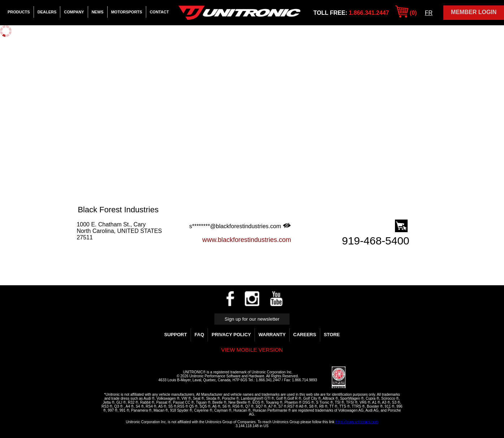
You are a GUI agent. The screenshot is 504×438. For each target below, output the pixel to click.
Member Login (474, 12)
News (98, 12)
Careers (305, 335)
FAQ (199, 335)
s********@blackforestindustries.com (240, 226)
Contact (159, 12)
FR (429, 13)
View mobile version (252, 350)
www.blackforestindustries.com (247, 240)
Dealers (47, 12)
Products (19, 12)
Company (74, 12)
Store (332, 335)
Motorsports (127, 12)
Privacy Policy (231, 335)
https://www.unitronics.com (357, 422)
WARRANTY (272, 335)
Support (176, 335)
